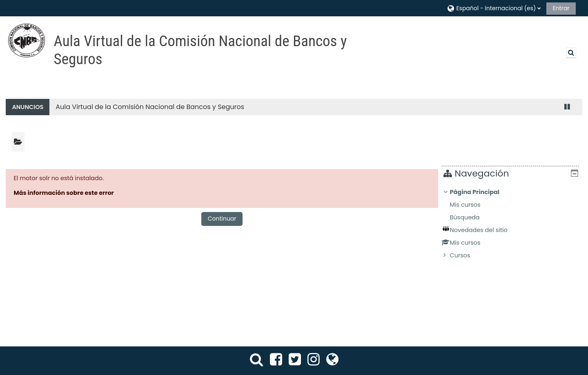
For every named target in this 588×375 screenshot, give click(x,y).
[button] (494, 8)
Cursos (466, 255)
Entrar (561, 8)
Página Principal (481, 192)
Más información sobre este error (63, 193)
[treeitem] (513, 224)
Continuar (222, 219)
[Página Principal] (27, 40)
